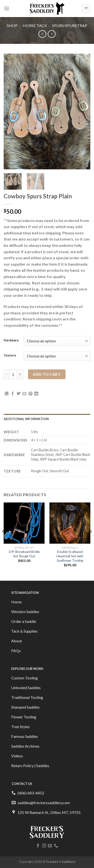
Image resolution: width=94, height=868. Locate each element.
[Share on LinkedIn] (36, 394)
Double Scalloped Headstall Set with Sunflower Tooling (70, 556)
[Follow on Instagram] (44, 846)
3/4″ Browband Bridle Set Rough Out (24, 554)
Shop (12, 25)
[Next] (91, 541)
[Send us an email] (50, 846)
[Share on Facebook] (13, 394)
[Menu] (7, 8)
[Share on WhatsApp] (7, 394)
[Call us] (56, 846)
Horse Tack (35, 25)
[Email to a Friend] (24, 394)
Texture (10, 356)
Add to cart (47, 374)
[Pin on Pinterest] (30, 394)
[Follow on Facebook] (38, 846)
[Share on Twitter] (19, 394)
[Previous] (3, 541)
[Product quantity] (13, 374)
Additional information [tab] (26, 419)
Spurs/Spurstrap (70, 25)
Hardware (11, 340)
